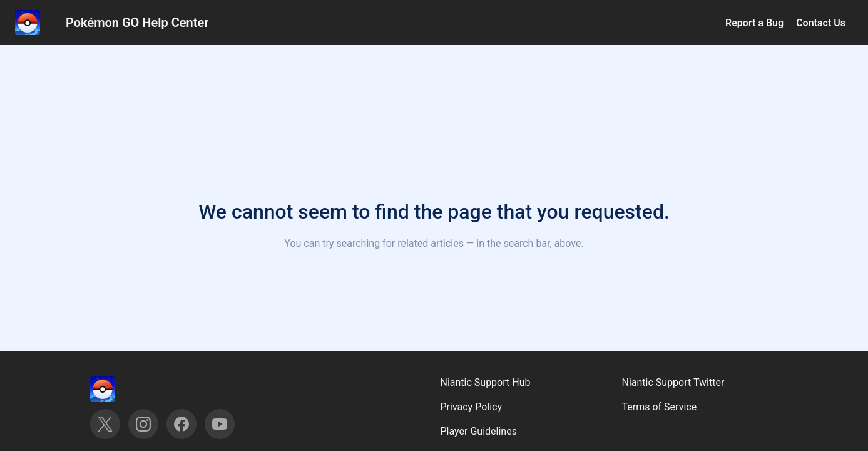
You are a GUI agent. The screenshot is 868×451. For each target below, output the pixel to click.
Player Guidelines (479, 431)
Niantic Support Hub (486, 382)
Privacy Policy (472, 407)
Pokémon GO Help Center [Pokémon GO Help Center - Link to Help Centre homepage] (137, 23)
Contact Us (821, 23)
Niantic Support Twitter (673, 382)
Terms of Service (660, 407)
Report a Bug (754, 23)
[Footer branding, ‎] (115, 389)
